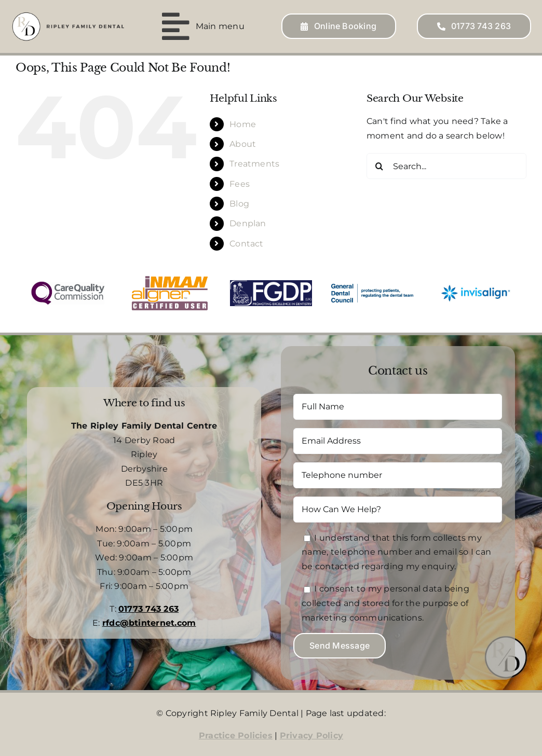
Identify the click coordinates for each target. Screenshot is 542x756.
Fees (240, 184)
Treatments (254, 164)
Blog (239, 204)
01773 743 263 (148, 609)
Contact (247, 244)
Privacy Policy (311, 736)
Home (243, 124)
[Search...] (446, 166)
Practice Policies (236, 736)
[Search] (380, 166)
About (243, 144)
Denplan (248, 223)
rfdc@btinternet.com (149, 623)
